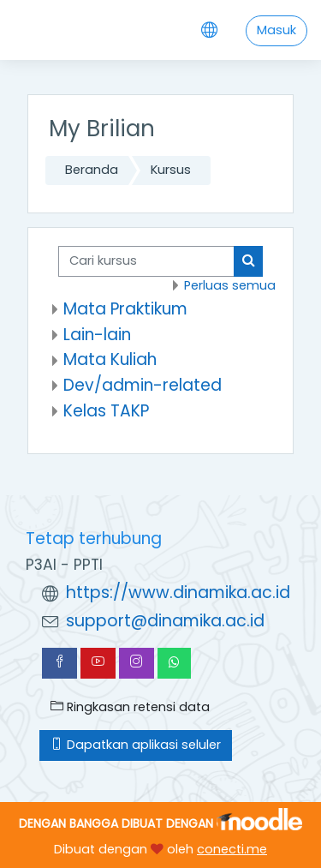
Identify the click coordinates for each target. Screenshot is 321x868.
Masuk (276, 30)
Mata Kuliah (110, 359)
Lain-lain (97, 335)
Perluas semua (230, 285)
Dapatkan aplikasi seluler (136, 745)
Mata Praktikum (125, 309)
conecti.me (232, 849)
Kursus (171, 170)
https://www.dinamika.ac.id (178, 593)
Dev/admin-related (143, 385)
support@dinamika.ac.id (165, 621)
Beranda (92, 170)
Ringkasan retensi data (130, 707)
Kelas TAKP (106, 411)
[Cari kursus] (146, 261)
